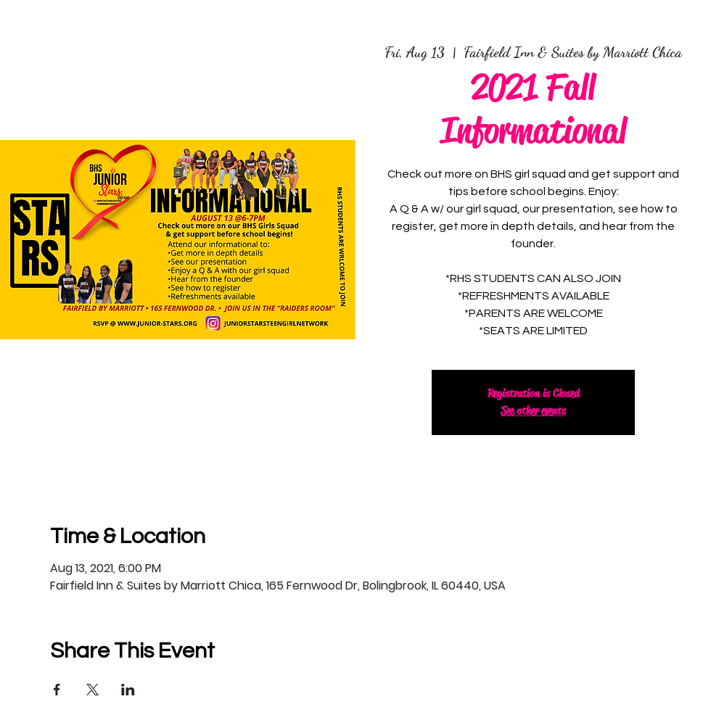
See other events (533, 411)
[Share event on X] (93, 690)
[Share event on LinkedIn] (128, 690)
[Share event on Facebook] (57, 690)
